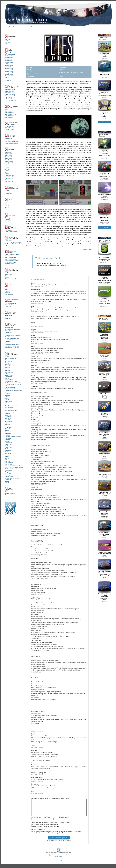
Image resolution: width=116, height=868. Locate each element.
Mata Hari (7, 420)
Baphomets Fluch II (10, 91)
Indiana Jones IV (9, 59)
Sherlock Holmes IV (10, 447)
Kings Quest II (8, 154)
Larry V (7, 171)
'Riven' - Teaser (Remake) (105, 389)
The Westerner (9, 470)
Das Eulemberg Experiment (12, 381)
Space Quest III (9, 177)
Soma (6, 343)
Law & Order (8, 415)
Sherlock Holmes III (10, 446)
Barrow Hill (8, 371)
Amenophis (8, 364)
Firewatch (7, 337)
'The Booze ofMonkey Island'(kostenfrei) (105, 330)
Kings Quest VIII (9, 163)
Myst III (7, 206)
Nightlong (7, 424)
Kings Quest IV (9, 157)
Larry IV (7, 169)
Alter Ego (7, 363)
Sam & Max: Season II (11, 259)
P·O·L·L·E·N (8, 435)
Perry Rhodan (8, 434)
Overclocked (8, 429)
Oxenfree (7, 342)
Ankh (6, 288)
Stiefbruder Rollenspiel (105, 189)
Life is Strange (9, 241)
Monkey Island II (9, 70)
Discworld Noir (9, 194)
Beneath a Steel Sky (10, 97)
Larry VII (7, 174)
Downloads (8, 42)
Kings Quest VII (9, 161)
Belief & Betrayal (9, 372)
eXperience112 (9, 401)
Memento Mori (9, 421)
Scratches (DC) (9, 443)
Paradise (7, 430)
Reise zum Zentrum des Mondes (13, 437)
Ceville (7, 374)
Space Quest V (9, 180)
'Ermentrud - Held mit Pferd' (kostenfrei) (105, 487)
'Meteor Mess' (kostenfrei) (105, 408)
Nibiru (6, 423)
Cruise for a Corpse (10, 126)
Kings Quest (8, 152)
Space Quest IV (9, 178)
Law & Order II (9, 417)
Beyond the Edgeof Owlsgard (105, 48)
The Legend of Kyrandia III (11, 143)
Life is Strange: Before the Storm (13, 242)
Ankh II (7, 290)
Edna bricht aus (9, 276)
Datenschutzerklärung (65, 835)
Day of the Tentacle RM (11, 53)
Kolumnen (7, 39)
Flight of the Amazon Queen (12, 338)
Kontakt (70, 863)
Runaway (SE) (9, 316)
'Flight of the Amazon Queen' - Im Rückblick (105, 547)
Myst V (7, 209)
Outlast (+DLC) (9, 427)
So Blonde (8, 452)
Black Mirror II (8, 332)
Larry (6, 165)
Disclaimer (65, 863)
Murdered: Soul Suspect (11, 340)
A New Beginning (9, 274)
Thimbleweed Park (10, 230)
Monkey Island (9, 67)
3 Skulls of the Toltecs (10, 358)
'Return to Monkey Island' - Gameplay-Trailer (105, 428)
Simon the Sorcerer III (10, 114)
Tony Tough (8, 473)
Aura (6, 369)
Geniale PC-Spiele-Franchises (105, 145)
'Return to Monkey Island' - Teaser (105, 527)
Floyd (6, 110)
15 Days (7, 357)
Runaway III (8, 319)
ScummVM (105, 250)
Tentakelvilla (8, 495)
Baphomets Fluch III (10, 93)
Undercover (8, 480)
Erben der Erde (9, 334)
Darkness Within (9, 380)
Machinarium (8, 418)
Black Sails (8, 293)
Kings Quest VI (9, 160)
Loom (6, 64)
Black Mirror (8, 331)
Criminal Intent (9, 377)
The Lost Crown (9, 464)
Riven (6, 204)
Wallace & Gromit (9, 264)
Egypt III (7, 397)
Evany (7, 398)
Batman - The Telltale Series (12, 254)
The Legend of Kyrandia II (11, 142)
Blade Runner (8, 139)
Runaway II (8, 317)
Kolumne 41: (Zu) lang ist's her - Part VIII (48, 263)
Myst (6, 203)
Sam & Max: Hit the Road (11, 76)
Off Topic (7, 41)
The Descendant (9, 463)
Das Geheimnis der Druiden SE (13, 383)
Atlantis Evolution (9, 366)
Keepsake (7, 414)
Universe (7, 481)
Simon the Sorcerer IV (10, 116)
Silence (7, 277)
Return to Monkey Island (11, 232)
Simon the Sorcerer (10, 111)
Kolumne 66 (105, 86)
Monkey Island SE (9, 68)
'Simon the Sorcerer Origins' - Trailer (105, 448)
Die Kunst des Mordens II (11, 389)
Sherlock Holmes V (10, 449)
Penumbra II (8, 432)
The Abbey (8, 461)
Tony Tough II (8, 475)
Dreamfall (7, 219)
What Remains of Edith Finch (12, 348)
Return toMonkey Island (105, 68)
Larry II (7, 166)
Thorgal (7, 472)
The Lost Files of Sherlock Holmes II (14, 467)
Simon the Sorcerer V (10, 117)
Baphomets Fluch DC (10, 90)
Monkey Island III (9, 73)
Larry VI (7, 172)
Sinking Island (8, 450)
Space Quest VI (9, 181)
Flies (6, 404)
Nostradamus (8, 426)
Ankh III (7, 291)
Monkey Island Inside (10, 493)
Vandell (7, 483)
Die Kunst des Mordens (11, 387)
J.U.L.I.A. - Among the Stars (12, 412)
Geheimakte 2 (8, 305)
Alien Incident (8, 361)
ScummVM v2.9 (105, 349)
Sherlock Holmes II (10, 444)
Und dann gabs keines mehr (12, 478)
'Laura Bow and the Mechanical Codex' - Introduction (105, 368)
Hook (6, 409)
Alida (6, 360)
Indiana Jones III (9, 58)
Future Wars (8, 128)
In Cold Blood (8, 99)
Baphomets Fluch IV (10, 94)
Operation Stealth (9, 129)
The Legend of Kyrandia (11, 140)
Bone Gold (8, 256)
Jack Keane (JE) (9, 294)
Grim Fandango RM (10, 54)
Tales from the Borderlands (12, 261)
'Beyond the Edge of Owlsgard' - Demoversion (105, 507)
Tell (6, 460)
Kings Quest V (9, 158)
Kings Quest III (9, 155)
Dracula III (8, 394)
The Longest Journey (10, 218)
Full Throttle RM (9, 56)
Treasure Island (9, 477)
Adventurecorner (9, 492)
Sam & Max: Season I (10, 258)
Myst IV (7, 207)
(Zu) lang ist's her (105, 167)
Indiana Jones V (9, 61)
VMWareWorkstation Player (105, 293)
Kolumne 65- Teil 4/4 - (105, 107)
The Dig (7, 78)
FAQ (6, 44)
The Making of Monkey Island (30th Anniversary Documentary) (105, 590)
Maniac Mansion (9, 65)
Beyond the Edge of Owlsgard (12, 329)
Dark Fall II (8, 378)
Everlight (7, 400)
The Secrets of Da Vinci (11, 469)
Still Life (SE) (8, 454)
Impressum (47, 863)
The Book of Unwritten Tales (12, 345)
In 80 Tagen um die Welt (11, 411)
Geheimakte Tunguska (11, 303)
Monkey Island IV (9, 74)
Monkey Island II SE (10, 71)
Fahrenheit (8, 403)
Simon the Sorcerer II (10, 113)
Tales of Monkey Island (11, 262)
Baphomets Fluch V (10, 96)
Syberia (7, 458)
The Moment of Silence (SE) (12, 346)
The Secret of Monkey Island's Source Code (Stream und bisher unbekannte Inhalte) (105, 568)
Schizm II (7, 441)
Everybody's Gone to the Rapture (13, 335)
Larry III (7, 168)
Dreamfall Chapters (10, 221)
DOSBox (105, 271)
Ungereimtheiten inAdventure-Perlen (105, 210)
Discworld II (8, 192)
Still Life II (7, 455)
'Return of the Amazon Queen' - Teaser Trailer (105, 468)
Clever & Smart (9, 375)
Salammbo (8, 440)
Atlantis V (7, 368)
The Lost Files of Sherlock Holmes (13, 466)
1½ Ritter (7, 273)
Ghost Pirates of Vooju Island (12, 406)
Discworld (7, 191)
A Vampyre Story (9, 328)
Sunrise (7, 457)
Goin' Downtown (9, 407)
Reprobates (8, 438)
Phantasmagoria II (9, 175)
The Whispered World (10, 279)
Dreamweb (8, 395)
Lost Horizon (8, 306)
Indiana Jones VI (9, 62)
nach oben (58, 860)
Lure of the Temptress (10, 100)
